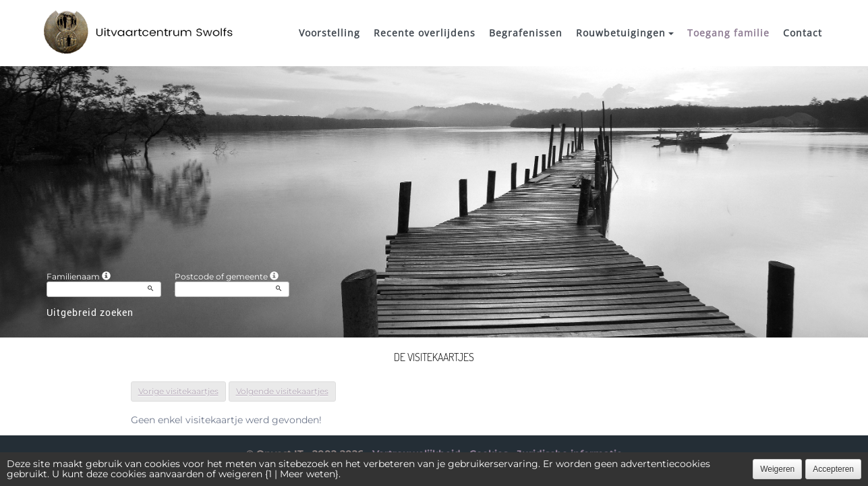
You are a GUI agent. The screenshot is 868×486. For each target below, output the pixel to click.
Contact (803, 33)
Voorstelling (329, 33)
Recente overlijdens (425, 33)
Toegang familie (728, 33)
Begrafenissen (526, 33)
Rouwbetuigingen (625, 33)
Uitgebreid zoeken (90, 312)
